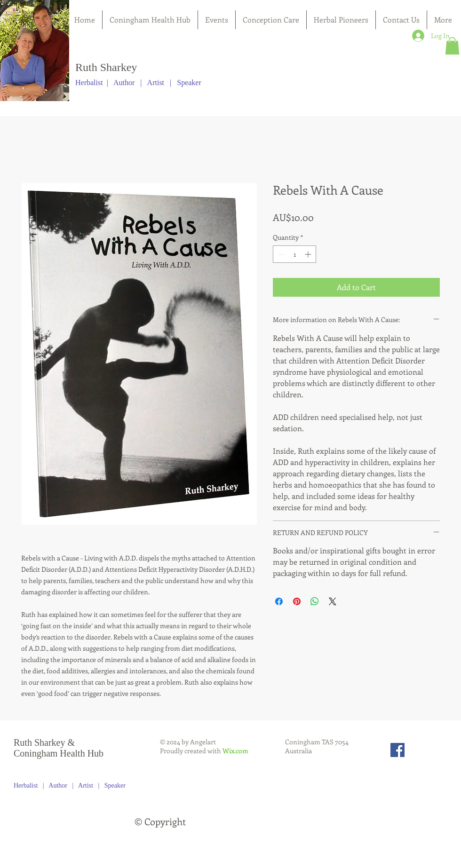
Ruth (86, 67)
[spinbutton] (294, 254)
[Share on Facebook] (279, 601)
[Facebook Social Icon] (397, 750)
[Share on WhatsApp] (315, 601)
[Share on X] (333, 601)
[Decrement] (280, 254)
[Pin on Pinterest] (297, 601)
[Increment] (309, 254)
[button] (452, 46)
